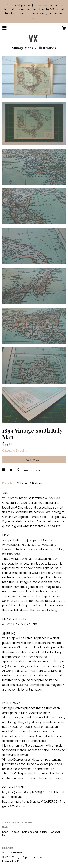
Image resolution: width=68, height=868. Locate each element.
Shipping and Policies (35, 832)
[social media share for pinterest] (19, 470)
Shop (6, 832)
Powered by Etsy (12, 861)
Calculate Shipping (15, 451)
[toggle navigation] (4, 28)
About (16, 832)
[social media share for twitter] (11, 470)
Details (8, 483)
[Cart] (64, 29)
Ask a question (33, 470)
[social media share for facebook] (4, 470)
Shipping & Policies (30, 483)
